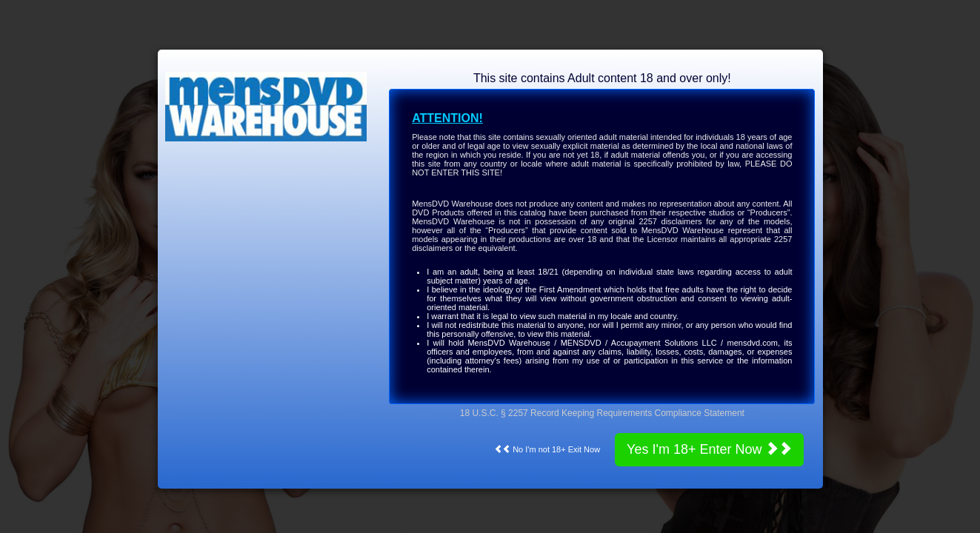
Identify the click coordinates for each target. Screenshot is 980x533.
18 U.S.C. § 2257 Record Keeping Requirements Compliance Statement (602, 413)
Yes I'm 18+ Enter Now (709, 449)
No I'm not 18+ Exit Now (547, 449)
